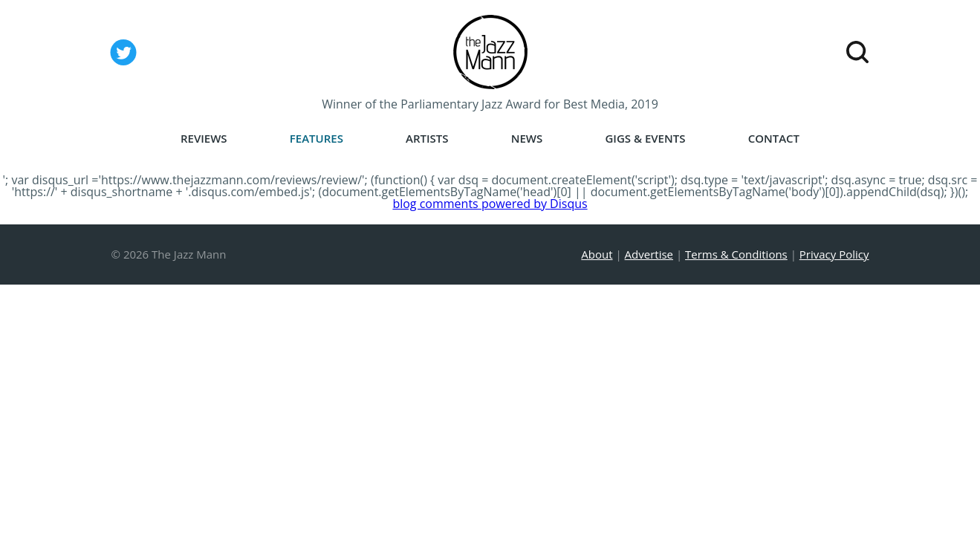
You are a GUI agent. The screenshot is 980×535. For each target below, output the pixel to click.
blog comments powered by (490, 204)
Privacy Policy (834, 254)
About (597, 254)
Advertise (649, 254)
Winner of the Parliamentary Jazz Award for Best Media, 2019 (490, 104)
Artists (427, 139)
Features (317, 139)
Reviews (204, 139)
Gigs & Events (645, 139)
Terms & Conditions (736, 254)
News (527, 139)
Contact (774, 139)
